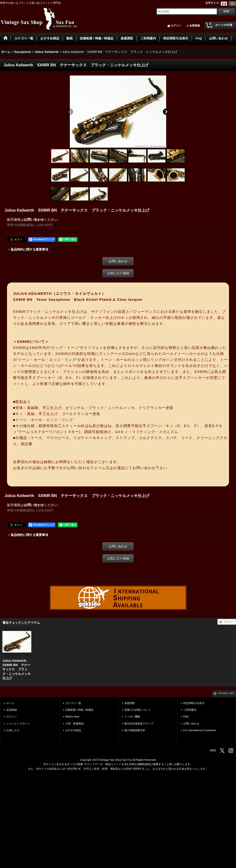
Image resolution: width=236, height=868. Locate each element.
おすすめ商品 (73, 730)
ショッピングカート (18, 723)
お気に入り (13, 730)
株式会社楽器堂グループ (139, 723)
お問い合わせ (34, 220)
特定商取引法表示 (194, 703)
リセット (229, 622)
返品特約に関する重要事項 (29, 249)
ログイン (176, 25)
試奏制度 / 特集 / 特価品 (79, 710)
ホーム (10, 703)
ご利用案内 (190, 710)
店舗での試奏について (138, 710)
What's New (72, 717)
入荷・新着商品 (75, 723)
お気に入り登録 (118, 273)
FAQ (186, 717)
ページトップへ (226, 693)
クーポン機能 (132, 717)
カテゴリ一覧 (73, 703)
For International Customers (200, 730)
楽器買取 (130, 703)
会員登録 (195, 25)
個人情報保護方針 (135, 730)
